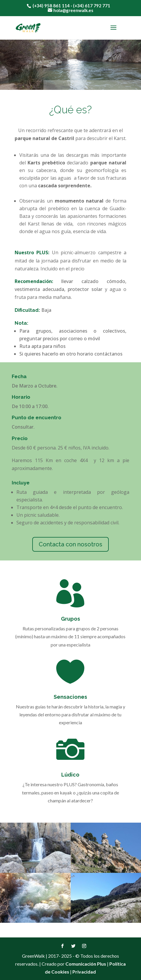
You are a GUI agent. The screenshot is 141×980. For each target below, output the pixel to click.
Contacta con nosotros (70, 544)
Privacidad (84, 972)
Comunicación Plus (86, 964)
